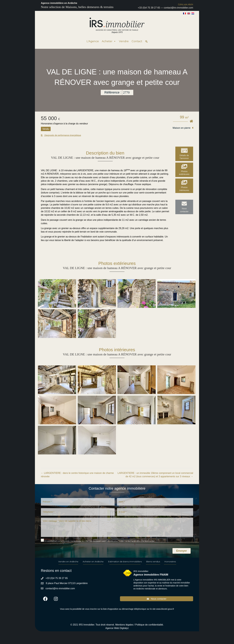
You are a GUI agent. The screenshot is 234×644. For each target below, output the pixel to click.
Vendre (124, 41)
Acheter (109, 41)
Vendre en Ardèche (68, 565)
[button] (186, 4)
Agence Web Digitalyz (117, 632)
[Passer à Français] (184, 13)
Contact (137, 41)
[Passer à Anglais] (189, 13)
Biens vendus (153, 565)
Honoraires (170, 565)
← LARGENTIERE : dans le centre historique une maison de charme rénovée (77, 475)
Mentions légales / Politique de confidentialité (139, 628)
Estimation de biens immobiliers (125, 565)
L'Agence (93, 41)
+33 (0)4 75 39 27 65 (149, 8)
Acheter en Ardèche (93, 565)
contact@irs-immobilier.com (178, 8)
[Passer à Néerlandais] (193, 13)
